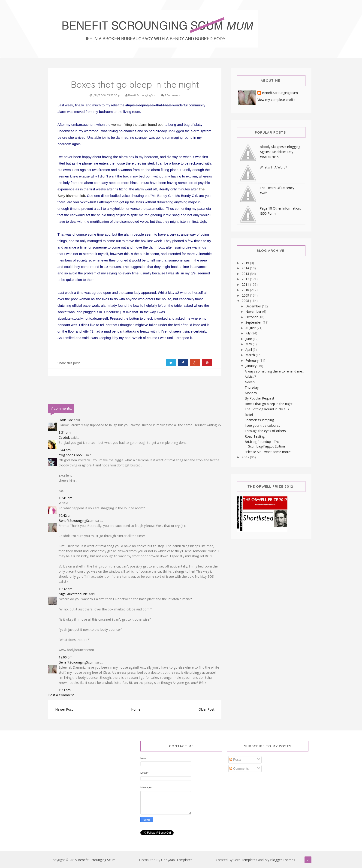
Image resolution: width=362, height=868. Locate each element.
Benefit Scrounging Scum (97, 860)
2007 (246, 457)
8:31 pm (65, 432)
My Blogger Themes (280, 860)
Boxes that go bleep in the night (269, 404)
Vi (60, 503)
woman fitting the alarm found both (138, 125)
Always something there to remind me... (274, 371)
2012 (246, 279)
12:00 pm (66, 657)
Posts (235, 760)
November (254, 311)
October (252, 317)
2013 (246, 274)
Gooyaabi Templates (177, 860)
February (252, 360)
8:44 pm (65, 450)
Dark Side (66, 420)
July (248, 333)
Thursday (252, 387)
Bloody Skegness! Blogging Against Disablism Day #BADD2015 (280, 152)
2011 (246, 284)
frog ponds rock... (72, 455)
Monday (251, 393)
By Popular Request (259, 398)
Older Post (207, 709)
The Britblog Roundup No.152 (267, 409)
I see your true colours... (263, 425)
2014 (246, 268)
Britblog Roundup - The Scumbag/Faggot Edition (265, 444)
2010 (246, 290)
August (251, 328)
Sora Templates (245, 860)
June (249, 339)
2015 (246, 263)
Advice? (250, 377)
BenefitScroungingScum (77, 521)
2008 (246, 301)
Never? (250, 382)
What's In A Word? (273, 167)
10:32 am (66, 589)
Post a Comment (61, 695)
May (249, 344)
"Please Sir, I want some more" (268, 452)
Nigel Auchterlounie (73, 594)
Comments (239, 769)
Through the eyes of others (265, 431)
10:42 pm (66, 515)
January (251, 366)
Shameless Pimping (259, 420)
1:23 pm (65, 690)
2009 (246, 295)
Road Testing (255, 436)
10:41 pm (66, 498)
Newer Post (64, 709)
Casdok (64, 437)
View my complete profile (276, 100)
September (254, 322)
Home (136, 709)
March (251, 355)
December (254, 306)
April (249, 350)
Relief (249, 415)
